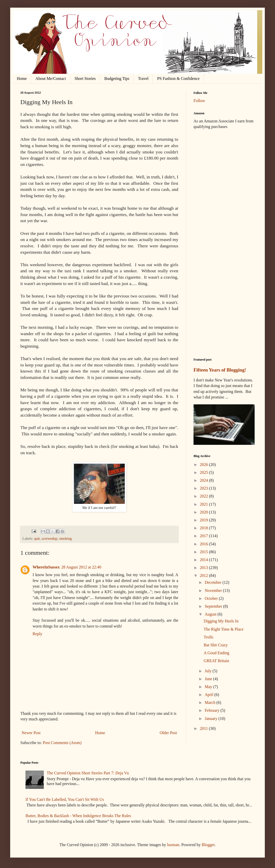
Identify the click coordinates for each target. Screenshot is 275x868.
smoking (65, 538)
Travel (143, 79)
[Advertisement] (224, 163)
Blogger (208, 845)
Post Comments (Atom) (62, 743)
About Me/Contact (51, 79)
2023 (204, 488)
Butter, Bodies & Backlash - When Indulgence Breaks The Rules (78, 816)
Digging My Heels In (221, 621)
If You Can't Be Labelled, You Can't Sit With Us (65, 799)
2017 (204, 536)
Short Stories (85, 79)
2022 (204, 496)
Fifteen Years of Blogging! (220, 370)
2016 (204, 544)
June (209, 679)
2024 (204, 480)
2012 (204, 575)
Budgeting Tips (117, 79)
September (214, 606)
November (214, 590)
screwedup (50, 538)
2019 (204, 520)
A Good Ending (216, 653)
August (211, 614)
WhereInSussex (46, 567)
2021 (204, 504)
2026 (204, 465)
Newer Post (31, 733)
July (209, 671)
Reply (37, 634)
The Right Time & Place (224, 629)
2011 (204, 728)
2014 (204, 560)
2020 (204, 512)
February (213, 710)
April (210, 695)
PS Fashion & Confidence (178, 79)
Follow (199, 101)
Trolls (209, 637)
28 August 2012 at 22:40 (81, 567)
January (212, 718)
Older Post (168, 733)
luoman (173, 845)
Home (22, 79)
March (211, 702)
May (209, 687)
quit (37, 538)
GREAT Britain (216, 661)
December (214, 582)
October (212, 598)
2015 (204, 552)
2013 (204, 568)
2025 (204, 472)
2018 (204, 528)
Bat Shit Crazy (216, 645)
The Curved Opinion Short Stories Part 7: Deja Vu (88, 773)
